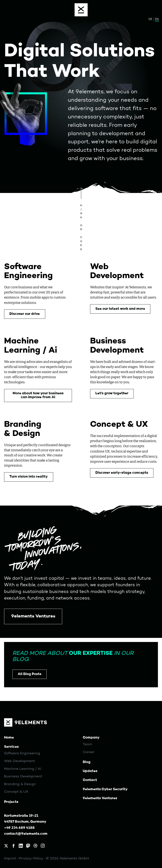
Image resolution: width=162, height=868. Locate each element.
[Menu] (81, 10)
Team (87, 744)
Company (91, 738)
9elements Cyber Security (105, 789)
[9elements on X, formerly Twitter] (6, 846)
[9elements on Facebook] (13, 846)
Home (9, 738)
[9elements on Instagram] (43, 846)
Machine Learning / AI (23, 769)
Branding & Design (20, 784)
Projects (11, 802)
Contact (90, 780)
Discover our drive (25, 314)
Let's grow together (112, 393)
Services (11, 747)
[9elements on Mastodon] (28, 846)
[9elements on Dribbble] (35, 846)
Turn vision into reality (29, 477)
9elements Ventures (33, 616)
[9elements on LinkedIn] (21, 846)
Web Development (19, 761)
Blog (87, 762)
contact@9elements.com (26, 834)
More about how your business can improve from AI (38, 395)
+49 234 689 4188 (19, 828)
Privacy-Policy (31, 859)
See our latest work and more (120, 309)
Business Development (23, 776)
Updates (90, 771)
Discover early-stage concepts (122, 473)
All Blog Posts (30, 674)
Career (89, 752)
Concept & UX (16, 792)
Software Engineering (22, 753)
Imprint (10, 859)
